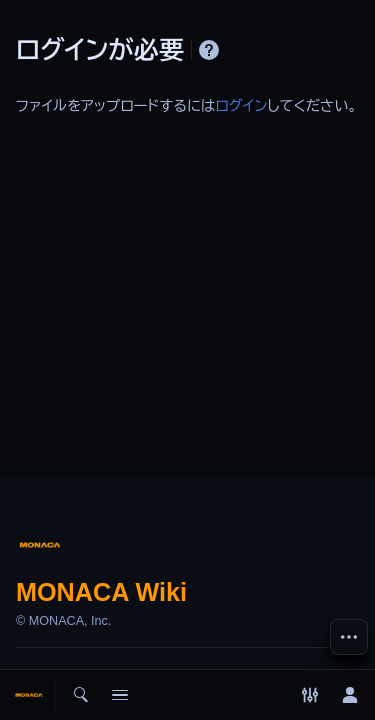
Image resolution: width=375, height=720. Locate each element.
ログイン (241, 106)
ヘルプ (209, 50)
